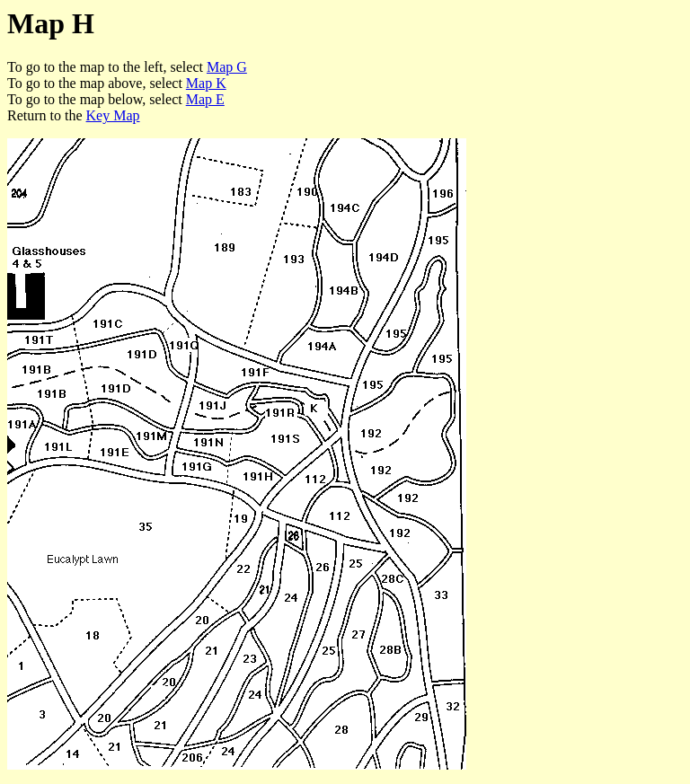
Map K (206, 83)
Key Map (113, 115)
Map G (227, 67)
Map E (205, 99)
